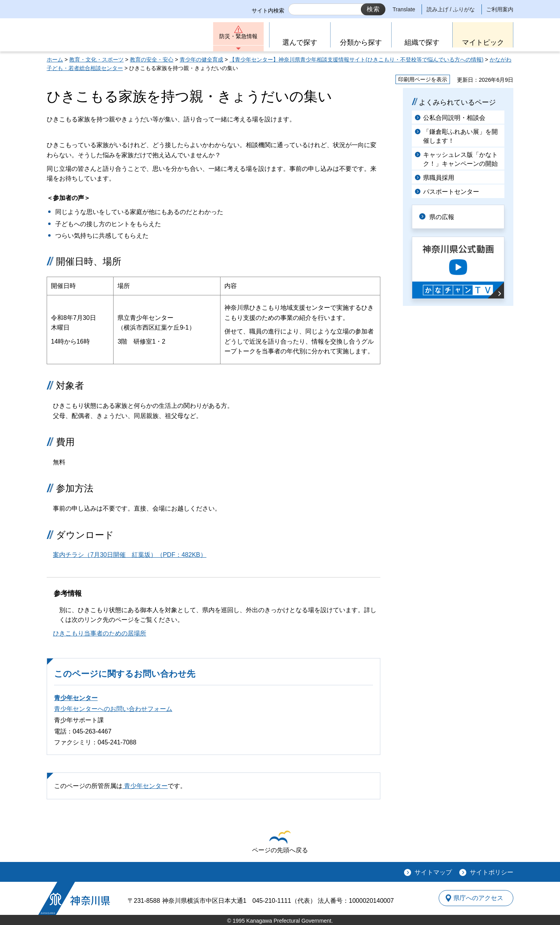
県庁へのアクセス (478, 898)
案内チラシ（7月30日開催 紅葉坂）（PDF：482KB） (130, 555)
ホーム (55, 60)
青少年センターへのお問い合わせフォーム (113, 709)
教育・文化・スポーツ (96, 60)
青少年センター (76, 698)
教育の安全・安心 (152, 60)
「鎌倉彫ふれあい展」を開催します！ (460, 136)
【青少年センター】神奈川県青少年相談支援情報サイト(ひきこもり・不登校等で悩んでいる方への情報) (356, 60)
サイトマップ (433, 872)
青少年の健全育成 (201, 60)
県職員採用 (439, 178)
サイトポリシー (492, 872)
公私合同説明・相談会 (454, 118)
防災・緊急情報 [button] (238, 38)
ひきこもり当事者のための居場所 (100, 633)
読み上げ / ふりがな (451, 9)
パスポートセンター (451, 192)
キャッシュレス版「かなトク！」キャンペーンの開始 (460, 159)
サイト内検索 (268, 11)
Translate (404, 9)
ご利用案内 (500, 9)
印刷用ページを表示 (423, 79)
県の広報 (444, 217)
